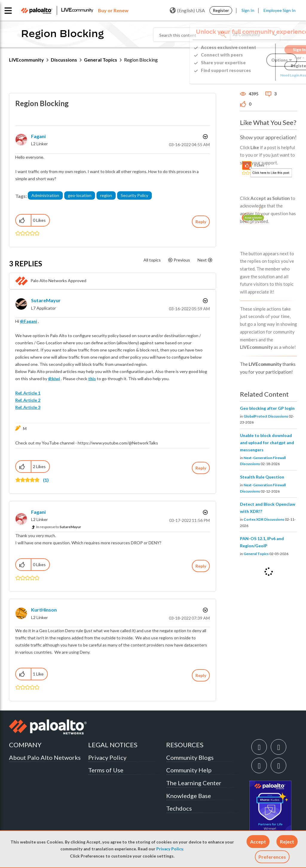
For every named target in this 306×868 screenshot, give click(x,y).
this (92, 379)
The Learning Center (194, 783)
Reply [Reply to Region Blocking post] (201, 222)
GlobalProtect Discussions (266, 416)
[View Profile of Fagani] (38, 136)
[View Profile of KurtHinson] (44, 610)
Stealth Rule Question (262, 477)
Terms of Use (106, 770)
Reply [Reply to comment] (201, 468)
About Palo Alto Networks (45, 757)
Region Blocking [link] (141, 60)
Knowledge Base (189, 796)
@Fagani (29, 321)
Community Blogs (190, 757)
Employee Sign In (280, 10)
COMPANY (25, 745)
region (106, 195)
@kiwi (54, 379)
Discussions (64, 60)
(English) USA (187, 10)
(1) (46, 480)
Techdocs (179, 808)
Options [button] (205, 137)
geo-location (80, 195)
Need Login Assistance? (270, 75)
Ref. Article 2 (28, 400)
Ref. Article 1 (28, 393)
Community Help (189, 770)
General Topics (101, 60)
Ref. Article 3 (28, 407)
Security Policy (134, 195)
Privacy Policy (170, 849)
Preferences (272, 857)
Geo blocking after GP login (267, 408)
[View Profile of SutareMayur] (46, 300)
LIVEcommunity (26, 60)
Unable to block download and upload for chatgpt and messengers (267, 443)
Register (221, 10)
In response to (59, 527)
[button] (258, 842)
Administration (45, 195)
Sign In (248, 10)
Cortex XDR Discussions (264, 519)
